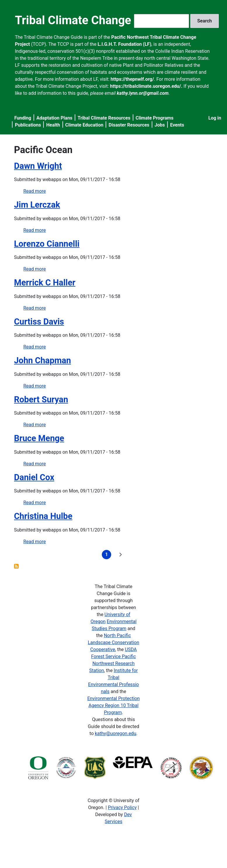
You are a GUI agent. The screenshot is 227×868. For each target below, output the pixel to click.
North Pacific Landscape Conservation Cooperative (113, 642)
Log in (215, 118)
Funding (23, 118)
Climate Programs (155, 118)
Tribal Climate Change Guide (90, 20)
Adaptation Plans (54, 118)
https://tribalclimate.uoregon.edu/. (146, 86)
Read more (35, 191)
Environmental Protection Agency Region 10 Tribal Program (113, 705)
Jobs (160, 125)
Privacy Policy (122, 807)
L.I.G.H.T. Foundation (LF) (124, 44)
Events (177, 125)
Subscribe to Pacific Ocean (16, 566)
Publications (28, 125)
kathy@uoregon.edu (116, 733)
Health (53, 125)
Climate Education (84, 125)
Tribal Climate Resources (104, 118)
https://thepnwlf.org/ (132, 79)
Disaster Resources (129, 125)
